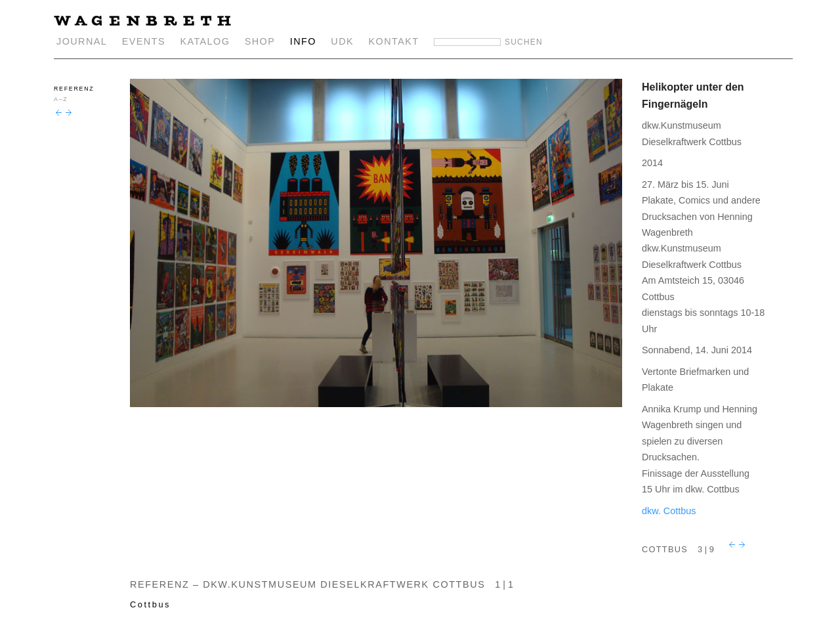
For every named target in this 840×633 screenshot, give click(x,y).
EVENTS (144, 41)
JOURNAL (82, 41)
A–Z (61, 99)
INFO (303, 41)
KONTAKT (394, 41)
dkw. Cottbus (669, 511)
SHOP (260, 41)
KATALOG (205, 41)
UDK (342, 41)
